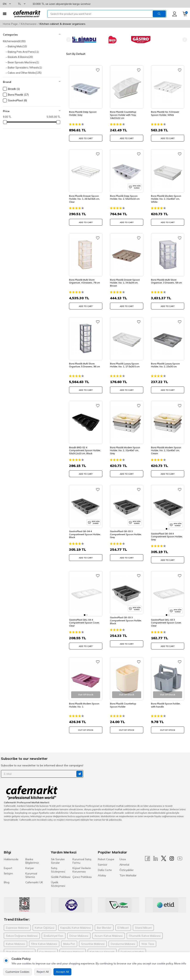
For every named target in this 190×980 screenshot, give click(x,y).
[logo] (27, 14)
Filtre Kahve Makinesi (44, 939)
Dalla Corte (105, 866)
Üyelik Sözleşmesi (58, 880)
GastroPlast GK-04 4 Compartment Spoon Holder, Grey (167, 534)
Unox (123, 855)
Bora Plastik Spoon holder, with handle (166, 701)
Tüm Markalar (128, 871)
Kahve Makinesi (15, 939)
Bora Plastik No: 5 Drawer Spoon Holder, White (165, 113)
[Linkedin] (156, 854)
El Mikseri (123, 923)
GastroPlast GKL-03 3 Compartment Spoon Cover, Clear (166, 618)
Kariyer (30, 864)
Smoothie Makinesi (93, 939)
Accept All (62, 972)
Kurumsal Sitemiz (31, 871)
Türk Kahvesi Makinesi (20, 947)
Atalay (102, 871)
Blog (7, 878)
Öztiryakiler (127, 866)
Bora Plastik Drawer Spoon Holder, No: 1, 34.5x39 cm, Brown (125, 283)
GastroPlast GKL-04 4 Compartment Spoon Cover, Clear (84, 618)
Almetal (124, 860)
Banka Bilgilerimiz (32, 857)
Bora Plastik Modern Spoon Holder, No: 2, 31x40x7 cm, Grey (125, 450)
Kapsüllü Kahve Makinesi (76, 923)
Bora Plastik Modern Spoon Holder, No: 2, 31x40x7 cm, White (166, 199)
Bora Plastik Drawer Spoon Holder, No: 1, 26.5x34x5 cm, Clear (84, 199)
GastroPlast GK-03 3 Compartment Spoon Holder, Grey (126, 534)
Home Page (10, 24)
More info (180, 963)
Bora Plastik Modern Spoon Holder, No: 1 (84, 701)
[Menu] (5, 14)
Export (8, 864)
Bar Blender (104, 923)
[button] (69, 40)
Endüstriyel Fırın (54, 931)
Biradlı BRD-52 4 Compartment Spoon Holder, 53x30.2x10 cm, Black (85, 450)
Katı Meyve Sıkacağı (102, 947)
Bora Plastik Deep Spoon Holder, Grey (83, 113)
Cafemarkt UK (34, 878)
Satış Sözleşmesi (58, 865)
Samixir (103, 860)
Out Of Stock (86, 726)
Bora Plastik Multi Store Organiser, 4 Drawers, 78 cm (85, 281)
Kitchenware (29, 24)
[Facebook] (147, 854)
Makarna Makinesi (73, 947)
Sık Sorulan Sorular (58, 857)
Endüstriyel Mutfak (132, 947)
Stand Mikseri (143, 923)
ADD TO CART (86, 138)
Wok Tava (148, 939)
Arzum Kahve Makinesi (109, 931)
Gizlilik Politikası (61, 872)
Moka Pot (69, 939)
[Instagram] (172, 854)
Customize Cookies (17, 972)
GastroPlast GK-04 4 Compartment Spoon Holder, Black (85, 534)
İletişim (8, 869)
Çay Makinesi (47, 947)
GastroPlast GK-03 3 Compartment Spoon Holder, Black (126, 618)
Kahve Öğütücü (45, 923)
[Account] (175, 14)
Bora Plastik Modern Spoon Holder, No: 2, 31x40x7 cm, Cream (166, 450)
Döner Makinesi (79, 931)
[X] (164, 854)
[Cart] (185, 14)
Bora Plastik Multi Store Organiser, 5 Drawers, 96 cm (85, 365)
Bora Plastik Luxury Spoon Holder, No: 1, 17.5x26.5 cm (125, 365)
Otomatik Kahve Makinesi (145, 931)
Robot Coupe (106, 855)
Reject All (43, 972)
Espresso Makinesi (17, 923)
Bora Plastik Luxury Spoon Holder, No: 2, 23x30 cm (165, 365)
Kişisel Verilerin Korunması (82, 865)
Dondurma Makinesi (123, 939)
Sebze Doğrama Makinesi (22, 931)
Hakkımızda (11, 855)
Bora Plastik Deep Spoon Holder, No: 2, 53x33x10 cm (125, 197)
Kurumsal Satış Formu (82, 857)
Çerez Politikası (82, 872)
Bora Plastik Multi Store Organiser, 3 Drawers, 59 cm (166, 281)
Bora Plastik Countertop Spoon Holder (123, 701)
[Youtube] (180, 854)
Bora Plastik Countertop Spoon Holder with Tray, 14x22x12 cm (123, 115)
